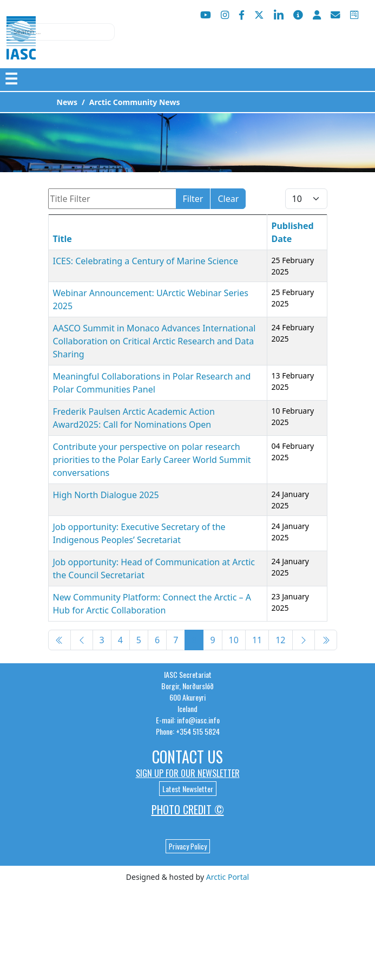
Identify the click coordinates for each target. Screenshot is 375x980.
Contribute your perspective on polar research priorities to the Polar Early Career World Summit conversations (152, 460)
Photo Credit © (188, 809)
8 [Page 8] (194, 640)
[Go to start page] (60, 640)
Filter (193, 199)
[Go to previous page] (82, 640)
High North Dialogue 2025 (106, 495)
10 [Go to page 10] (234, 640)
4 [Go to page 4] (120, 640)
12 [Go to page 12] (280, 640)
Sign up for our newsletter (188, 773)
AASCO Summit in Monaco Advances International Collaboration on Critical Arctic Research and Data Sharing (154, 341)
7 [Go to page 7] (176, 640)
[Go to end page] (326, 640)
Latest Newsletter (188, 789)
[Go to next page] (304, 640)
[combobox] (61, 32)
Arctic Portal (228, 877)
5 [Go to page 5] (139, 640)
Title (62, 239)
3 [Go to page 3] (102, 640)
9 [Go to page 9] (212, 640)
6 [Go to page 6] (157, 640)
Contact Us (187, 757)
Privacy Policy (188, 846)
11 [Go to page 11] (257, 640)
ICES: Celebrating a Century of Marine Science (146, 261)
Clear (228, 199)
